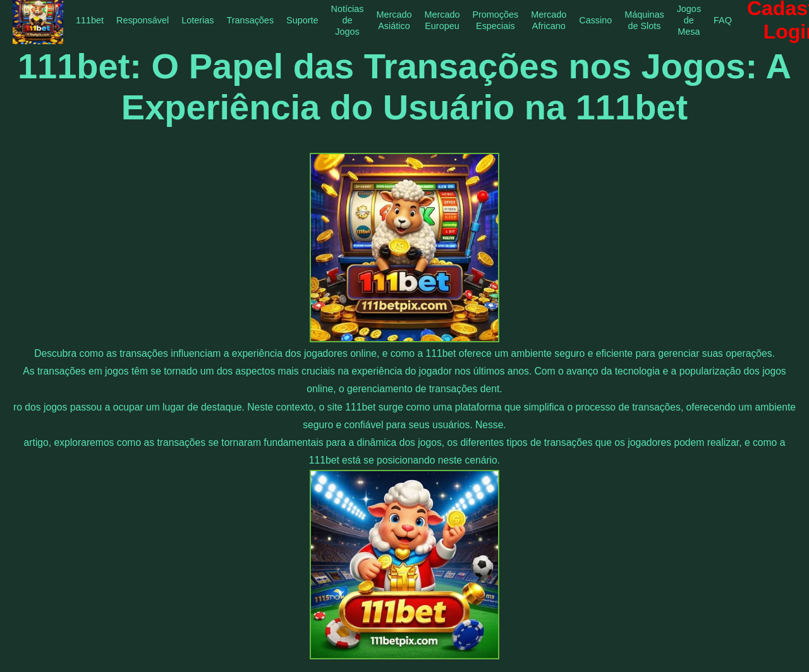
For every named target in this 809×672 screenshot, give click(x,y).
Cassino (595, 20)
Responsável (143, 20)
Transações (250, 20)
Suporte (302, 20)
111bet (90, 20)
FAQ (723, 20)
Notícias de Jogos (347, 20)
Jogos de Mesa (689, 20)
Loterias (198, 20)
